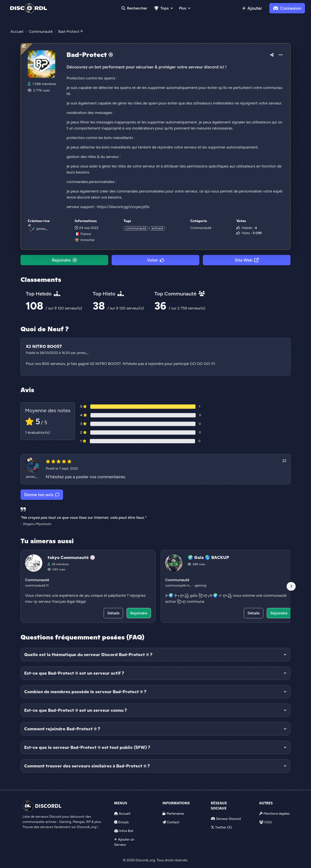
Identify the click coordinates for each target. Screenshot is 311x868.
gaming (201, 585)
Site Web (247, 260)
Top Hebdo (43, 294)
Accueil (125, 814)
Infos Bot (126, 831)
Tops (161, 8)
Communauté (201, 228)
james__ (42, 229)
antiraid (157, 228)
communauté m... (179, 585)
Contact (173, 822)
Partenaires (175, 814)
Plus (183, 8)
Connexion (287, 8)
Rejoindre (64, 260)
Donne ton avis (42, 495)
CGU (268, 822)
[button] (272, 54)
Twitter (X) (223, 827)
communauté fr (37, 585)
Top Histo (108, 294)
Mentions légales (277, 814)
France (83, 234)
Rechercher (134, 8)
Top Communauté (180, 294)
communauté (136, 228)
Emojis (124, 822)
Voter (155, 260)
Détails (113, 613)
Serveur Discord (228, 819)
